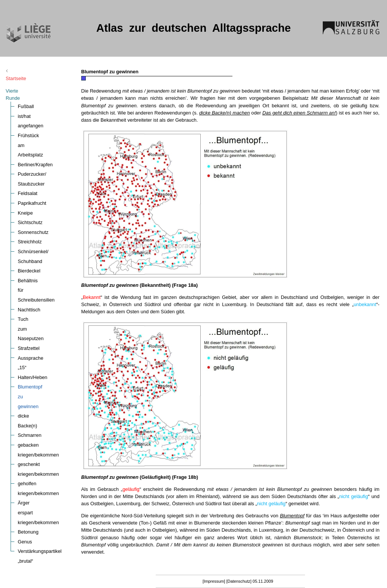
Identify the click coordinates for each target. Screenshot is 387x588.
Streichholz (30, 208)
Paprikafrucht (32, 169)
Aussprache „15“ (36, 295)
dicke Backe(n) (34, 334)
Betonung (28, 431)
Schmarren (30, 343)
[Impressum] (214, 581)
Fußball (26, 92)
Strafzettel (29, 285)
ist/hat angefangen (38, 101)
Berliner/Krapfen (35, 131)
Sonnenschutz (33, 198)
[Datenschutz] (239, 581)
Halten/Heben (33, 305)
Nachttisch (29, 266)
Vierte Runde (20, 84)
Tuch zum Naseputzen (42, 276)
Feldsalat (28, 160)
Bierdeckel (29, 237)
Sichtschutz (30, 189)
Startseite (22, 71)
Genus (25, 440)
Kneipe (25, 179)
